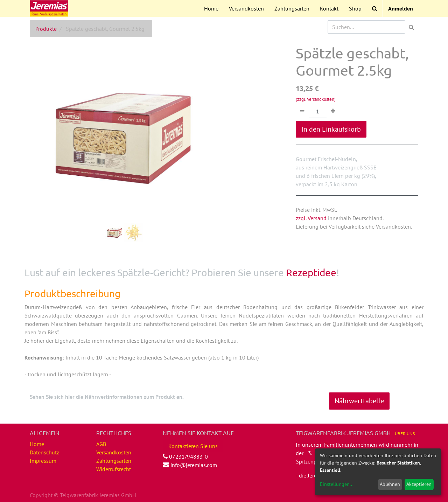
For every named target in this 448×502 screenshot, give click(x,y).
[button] (44, 114)
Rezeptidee (311, 273)
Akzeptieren (419, 484)
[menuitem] (211, 8)
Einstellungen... (337, 484)
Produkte (46, 29)
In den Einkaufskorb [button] (331, 129)
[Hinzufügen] (333, 111)
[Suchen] (411, 27)
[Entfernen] (302, 111)
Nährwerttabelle (359, 401)
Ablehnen (390, 484)
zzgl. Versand (311, 218)
